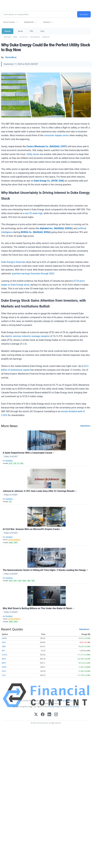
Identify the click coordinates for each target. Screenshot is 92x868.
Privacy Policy (54, 706)
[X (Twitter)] (36, 715)
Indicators (47, 22)
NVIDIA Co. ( (27, 232)
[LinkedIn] (49, 715)
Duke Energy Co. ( (43, 181)
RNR (22, 463)
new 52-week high (34, 213)
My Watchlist (29, 22)
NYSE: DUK (58, 181)
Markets (8, 31)
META (16, 622)
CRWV (11, 622)
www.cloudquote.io (66, 701)
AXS (15, 463)
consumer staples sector (56, 135)
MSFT (16, 543)
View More (85, 426)
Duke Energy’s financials (13, 262)
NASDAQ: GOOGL (64, 228)
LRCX (20, 581)
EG (18, 463)
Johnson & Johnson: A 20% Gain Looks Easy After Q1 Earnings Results (40, 491)
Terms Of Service (71, 706)
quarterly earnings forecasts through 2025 (33, 274)
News (15, 37)
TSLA (4, 675)
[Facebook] (43, 715)
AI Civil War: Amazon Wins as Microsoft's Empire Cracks (32, 529)
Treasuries (46, 37)
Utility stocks (33, 154)
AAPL (4, 642)
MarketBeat (9, 461)
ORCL (4, 671)
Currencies (23, 37)
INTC (15, 581)
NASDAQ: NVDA (42, 232)
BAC (4, 651)
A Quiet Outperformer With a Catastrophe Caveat (29, 453)
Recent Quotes (9, 22)
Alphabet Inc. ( (47, 228)
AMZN (11, 543)
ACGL (11, 463)
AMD (4, 646)
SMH (29, 581)
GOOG (5, 655)
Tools (42, 31)
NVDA (24, 581)
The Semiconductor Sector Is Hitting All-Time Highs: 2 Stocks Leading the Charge (45, 570)
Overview (7, 37)
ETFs (31, 31)
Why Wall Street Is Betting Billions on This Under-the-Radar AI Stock (38, 608)
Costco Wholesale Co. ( (38, 146)
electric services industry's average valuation (27, 336)
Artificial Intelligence (14, 540)
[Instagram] (56, 715)
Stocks (20, 31)
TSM (33, 581)
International (35, 37)
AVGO (11, 581)
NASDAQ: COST (58, 146)
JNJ (10, 502)
